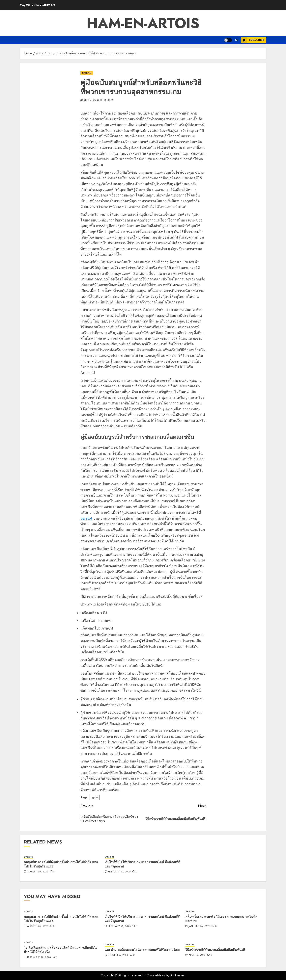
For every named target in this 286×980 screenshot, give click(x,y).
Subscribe (253, 40)
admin (88, 101)
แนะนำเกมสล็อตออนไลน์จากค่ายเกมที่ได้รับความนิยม (142, 950)
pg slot (86, 518)
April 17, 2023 (105, 101)
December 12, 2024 (39, 957)
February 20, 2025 (119, 872)
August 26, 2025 (38, 872)
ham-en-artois (143, 23)
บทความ (87, 73)
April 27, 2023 (197, 955)
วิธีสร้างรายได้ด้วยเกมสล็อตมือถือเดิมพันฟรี (215, 950)
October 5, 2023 (118, 955)
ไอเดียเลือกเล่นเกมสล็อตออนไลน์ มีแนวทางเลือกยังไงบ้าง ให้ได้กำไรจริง (61, 950)
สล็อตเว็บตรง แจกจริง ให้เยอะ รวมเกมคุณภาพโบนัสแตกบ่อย (221, 919)
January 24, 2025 (199, 926)
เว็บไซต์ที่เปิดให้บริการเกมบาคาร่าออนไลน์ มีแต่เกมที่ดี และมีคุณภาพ (142, 864)
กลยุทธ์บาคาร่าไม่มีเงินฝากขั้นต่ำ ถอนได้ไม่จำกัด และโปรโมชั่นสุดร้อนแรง (61, 864)
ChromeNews (156, 975)
